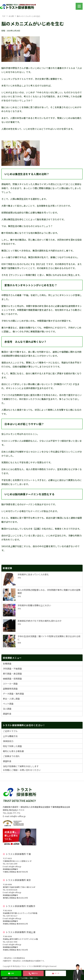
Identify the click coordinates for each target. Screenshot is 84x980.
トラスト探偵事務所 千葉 (18, 854)
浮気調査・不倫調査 (12, 669)
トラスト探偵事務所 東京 (18, 880)
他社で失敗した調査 (12, 746)
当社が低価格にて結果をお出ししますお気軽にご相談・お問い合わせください (22, 768)
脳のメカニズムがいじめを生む (29, 16)
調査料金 (7, 714)
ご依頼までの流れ (11, 756)
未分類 (11, 16)
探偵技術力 (8, 741)
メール (56, 973)
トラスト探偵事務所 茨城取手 (21, 906)
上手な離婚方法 (10, 736)
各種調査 (7, 664)
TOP (4, 16)
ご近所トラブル (10, 731)
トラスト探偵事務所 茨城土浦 (21, 932)
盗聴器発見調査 (10, 689)
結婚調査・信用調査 (12, 679)
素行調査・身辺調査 (12, 674)
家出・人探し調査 (11, 699)
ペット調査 (8, 704)
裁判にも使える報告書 (13, 751)
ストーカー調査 (10, 684)
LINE (11, 973)
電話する (33, 973)
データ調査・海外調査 (13, 694)
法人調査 (7, 709)
